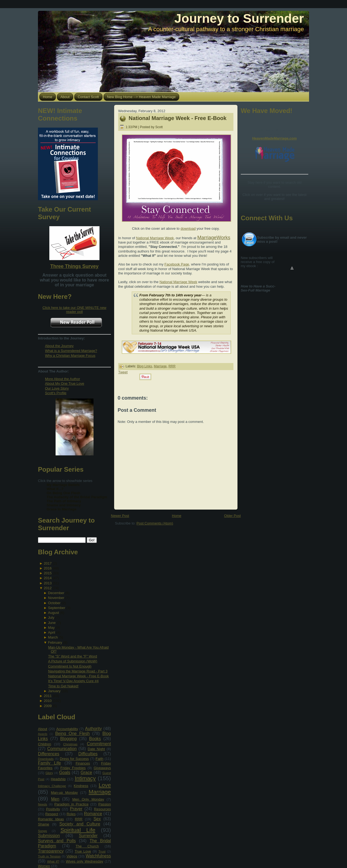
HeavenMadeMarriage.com (274, 138)
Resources (102, 809)
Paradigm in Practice (72, 804)
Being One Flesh (73, 733)
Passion (105, 804)
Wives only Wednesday (85, 861)
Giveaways (102, 768)
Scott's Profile (56, 393)
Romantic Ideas (51, 819)
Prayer (76, 809)
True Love (83, 851)
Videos (72, 856)
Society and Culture (80, 824)
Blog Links (144, 366)
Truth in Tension (49, 856)
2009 (48, 706)
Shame (44, 824)
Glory (49, 773)
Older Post (232, 516)
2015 (48, 573)
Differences (49, 754)
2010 (48, 701)
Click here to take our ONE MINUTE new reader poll (75, 310)
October (54, 603)
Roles (71, 814)
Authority (94, 729)
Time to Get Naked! (63, 686)
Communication (62, 749)
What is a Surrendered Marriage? (71, 351)
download (188, 229)
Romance (93, 814)
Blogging (68, 739)
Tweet (123, 372)
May (51, 628)
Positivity (53, 809)
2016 (48, 568)
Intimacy (85, 778)
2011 (48, 696)
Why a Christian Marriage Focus (70, 356)
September (57, 608)
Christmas (70, 744)
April (52, 632)
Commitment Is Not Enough (70, 666)
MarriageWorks (214, 238)
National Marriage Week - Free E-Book (78, 676)
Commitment (99, 744)
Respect (52, 814)
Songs (42, 831)
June (52, 623)
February (55, 642)
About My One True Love (65, 383)
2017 (48, 563)
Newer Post (120, 516)
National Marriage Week (155, 238)
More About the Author (62, 379)
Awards (43, 734)
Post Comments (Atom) (155, 523)
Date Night (97, 749)
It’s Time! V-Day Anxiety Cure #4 (73, 681)
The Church (87, 846)
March (53, 637)
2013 (48, 583)
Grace (86, 773)
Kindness (81, 786)
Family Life (49, 763)
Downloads (46, 759)
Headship (58, 779)
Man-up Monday (64, 793)
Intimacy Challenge (52, 786)
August (53, 613)
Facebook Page (177, 264)
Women (44, 866)
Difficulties (88, 754)
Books (95, 739)
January (54, 691)
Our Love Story (57, 388)
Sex (97, 819)
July (51, 618)
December (56, 593)
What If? (53, 861)
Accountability (67, 729)
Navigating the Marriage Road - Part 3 (78, 671)
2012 (48, 588)
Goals (65, 773)
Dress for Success (74, 759)
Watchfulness (98, 856)
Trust (102, 851)
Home (177, 516)
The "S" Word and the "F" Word (73, 656)
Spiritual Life (78, 830)
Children (44, 744)
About (43, 729)
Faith (99, 759)
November (56, 598)
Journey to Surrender (239, 18)
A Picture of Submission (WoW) (73, 661)
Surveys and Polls (57, 841)
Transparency (51, 851)
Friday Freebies (73, 768)
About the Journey (59, 346)
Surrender (88, 836)
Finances (83, 763)
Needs (43, 804)
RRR (79, 819)
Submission (49, 836)
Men (55, 799)
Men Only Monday (88, 799)
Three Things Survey (74, 266)
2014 (48, 578)
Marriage (100, 792)
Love (105, 785)
